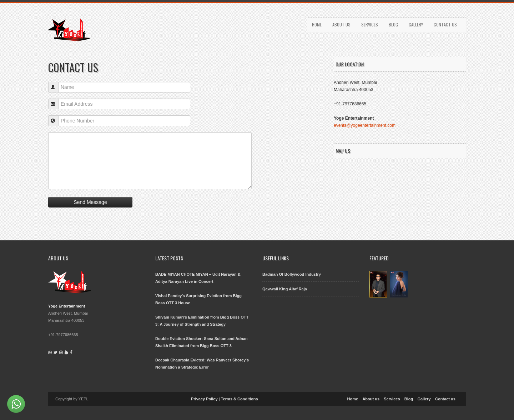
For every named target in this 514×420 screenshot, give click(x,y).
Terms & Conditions (240, 399)
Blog (393, 24)
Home (317, 24)
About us (341, 24)
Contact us (445, 24)
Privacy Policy (204, 399)
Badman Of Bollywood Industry (292, 274)
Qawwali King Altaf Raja (285, 289)
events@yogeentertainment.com (365, 125)
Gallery (416, 24)
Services (370, 24)
